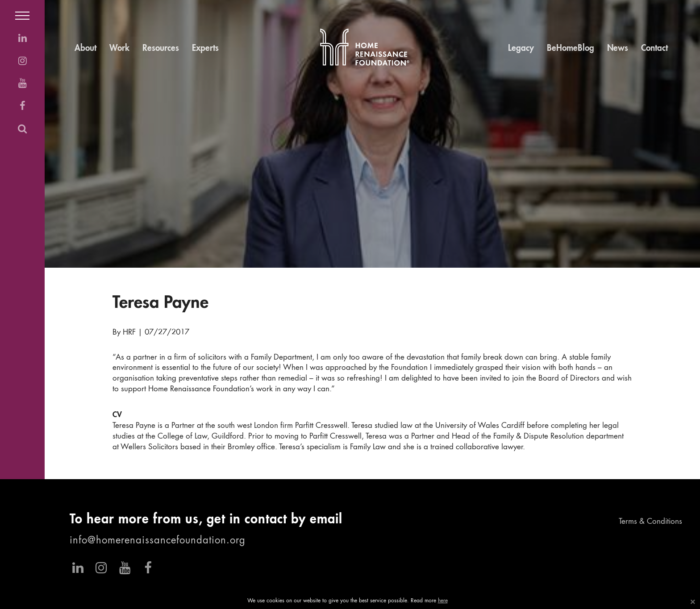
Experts (205, 48)
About (85, 48)
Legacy (521, 48)
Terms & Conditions (650, 522)
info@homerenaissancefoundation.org (158, 541)
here (443, 601)
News (618, 48)
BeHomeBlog (571, 48)
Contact (654, 48)
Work (119, 48)
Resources (161, 48)
